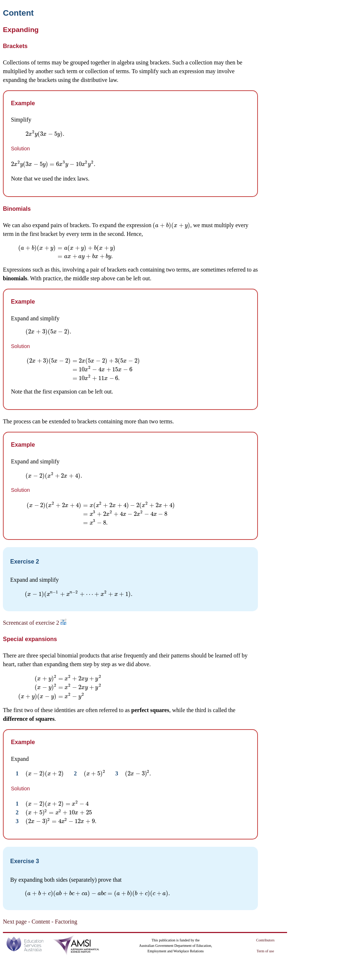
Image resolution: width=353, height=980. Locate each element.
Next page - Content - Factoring (40, 922)
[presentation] (45, 134)
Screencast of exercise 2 (35, 623)
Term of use (266, 951)
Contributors (265, 940)
